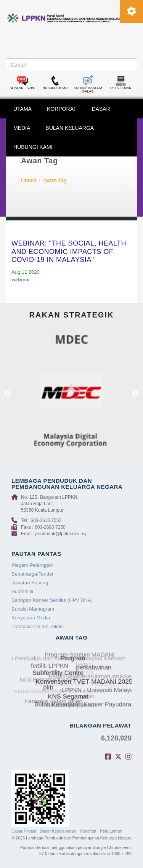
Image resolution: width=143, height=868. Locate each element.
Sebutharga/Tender (33, 574)
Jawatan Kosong (30, 583)
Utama (29, 180)
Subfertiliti (22, 591)
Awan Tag (55, 180)
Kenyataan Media (31, 618)
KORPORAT (62, 109)
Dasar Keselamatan (58, 831)
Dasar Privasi (24, 831)
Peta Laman (111, 831)
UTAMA (22, 109)
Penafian (88, 831)
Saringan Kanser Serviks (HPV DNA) (52, 600)
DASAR (101, 109)
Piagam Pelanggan (32, 565)
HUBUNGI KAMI (33, 147)
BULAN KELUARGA (70, 128)
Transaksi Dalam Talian (37, 626)
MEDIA (22, 128)
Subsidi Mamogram (33, 609)
